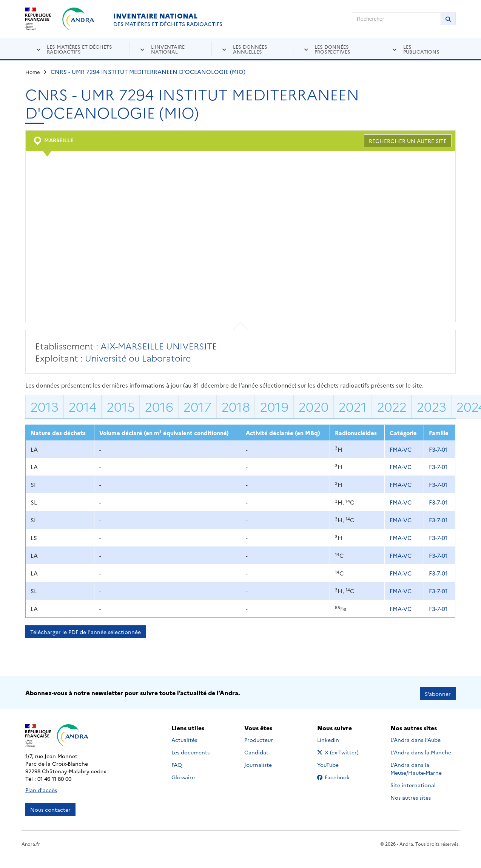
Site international (413, 783)
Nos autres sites (411, 795)
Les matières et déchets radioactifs (79, 49)
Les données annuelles (250, 49)
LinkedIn (336, 737)
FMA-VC (401, 449)
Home (33, 72)
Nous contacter (50, 807)
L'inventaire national (168, 49)
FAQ (177, 762)
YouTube (336, 762)
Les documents (190, 750)
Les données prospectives (332, 49)
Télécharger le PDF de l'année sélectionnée (86, 632)
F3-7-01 (438, 449)
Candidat (256, 750)
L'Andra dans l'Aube (415, 737)
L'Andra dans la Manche (421, 750)
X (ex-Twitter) (339, 750)
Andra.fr (31, 841)
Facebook (339, 775)
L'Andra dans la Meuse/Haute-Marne (416, 766)
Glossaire (183, 775)
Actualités (184, 737)
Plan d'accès (41, 788)
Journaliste (258, 762)
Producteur (259, 737)
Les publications (421, 49)
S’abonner (438, 691)
